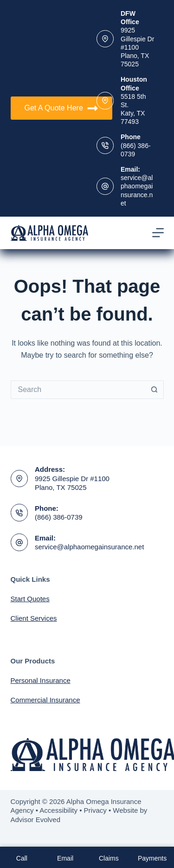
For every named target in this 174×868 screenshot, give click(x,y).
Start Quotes (30, 599)
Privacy (95, 810)
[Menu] (158, 233)
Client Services (34, 618)
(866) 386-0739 (59, 517)
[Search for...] (78, 390)
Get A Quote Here (61, 108)
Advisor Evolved (36, 820)
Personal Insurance (41, 680)
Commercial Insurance (45, 700)
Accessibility (58, 810)
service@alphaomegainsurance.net (89, 547)
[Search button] (155, 390)
